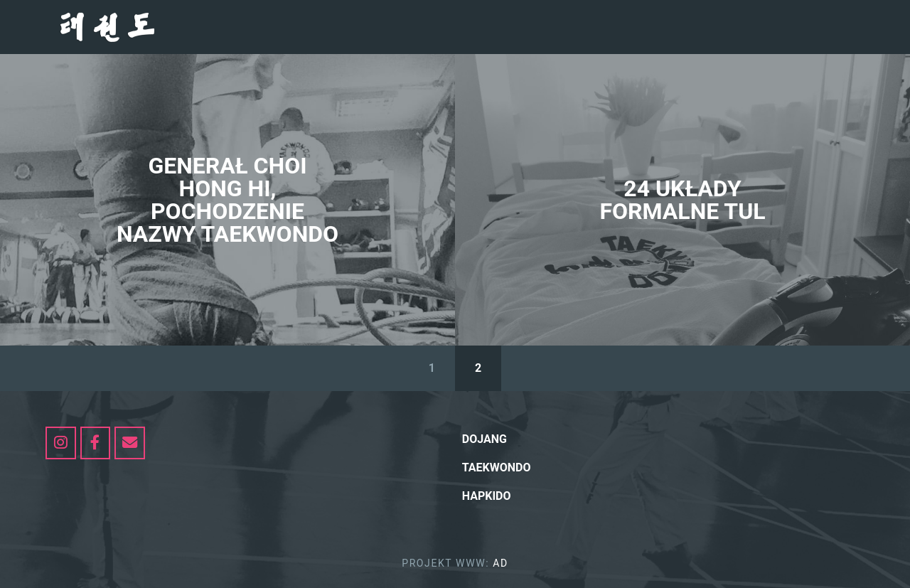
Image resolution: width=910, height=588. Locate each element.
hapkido (487, 496)
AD (500, 563)
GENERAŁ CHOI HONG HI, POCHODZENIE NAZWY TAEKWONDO (227, 200)
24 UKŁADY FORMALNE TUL (682, 200)
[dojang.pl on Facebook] (96, 443)
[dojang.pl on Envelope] (130, 443)
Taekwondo (497, 467)
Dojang (485, 439)
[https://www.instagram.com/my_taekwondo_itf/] (61, 443)
